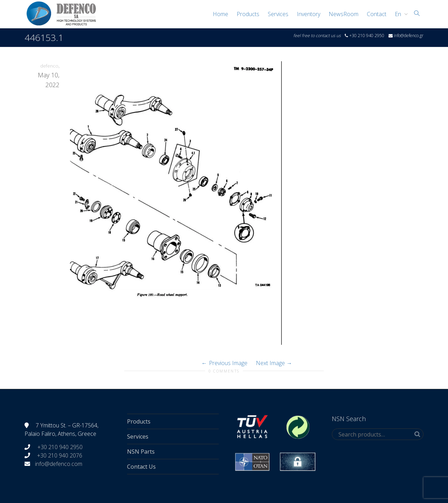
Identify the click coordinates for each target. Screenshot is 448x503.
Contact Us (141, 467)
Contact (377, 14)
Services (278, 14)
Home (220, 14)
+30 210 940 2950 (59, 447)
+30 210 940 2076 (60, 455)
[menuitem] (400, 14)
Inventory (309, 14)
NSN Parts (141, 452)
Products (248, 14)
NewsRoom (344, 14)
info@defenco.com (59, 464)
